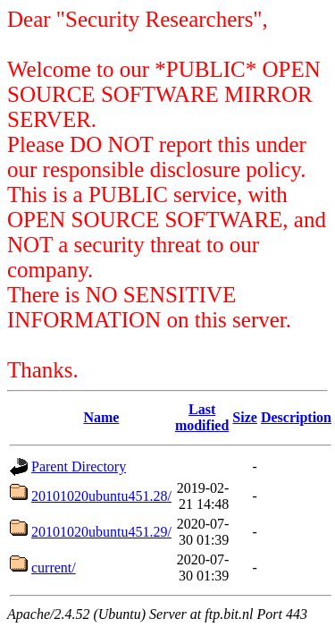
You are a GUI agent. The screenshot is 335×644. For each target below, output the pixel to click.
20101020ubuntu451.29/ (101, 532)
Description (296, 417)
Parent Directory (79, 466)
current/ (54, 568)
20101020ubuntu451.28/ (101, 496)
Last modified (202, 417)
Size (245, 417)
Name (101, 417)
